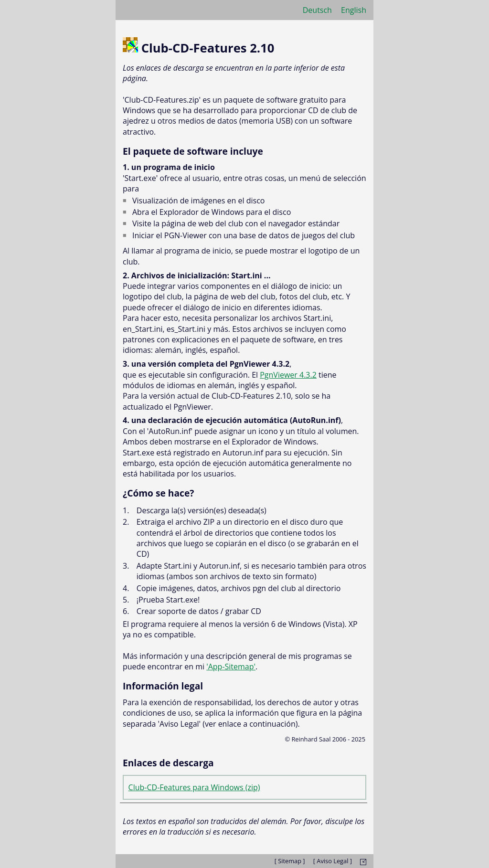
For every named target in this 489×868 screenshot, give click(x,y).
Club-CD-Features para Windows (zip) (194, 787)
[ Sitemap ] (290, 861)
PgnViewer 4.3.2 (288, 375)
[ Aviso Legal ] (333, 861)
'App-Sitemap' (231, 667)
